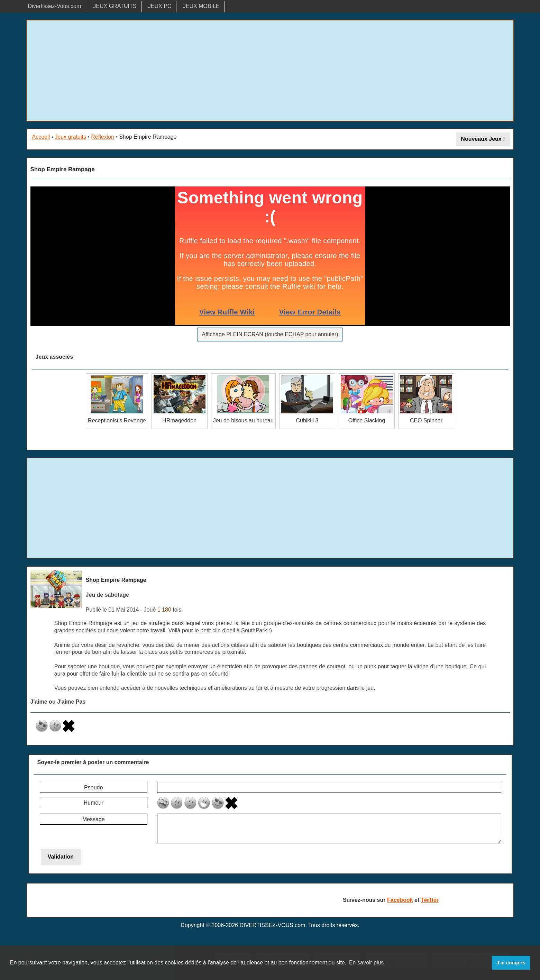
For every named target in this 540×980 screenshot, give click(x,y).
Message (94, 819)
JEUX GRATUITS (115, 6)
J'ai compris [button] (511, 963)
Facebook (400, 900)
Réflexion (103, 137)
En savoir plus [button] (367, 963)
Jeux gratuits (70, 137)
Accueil (41, 137)
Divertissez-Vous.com (55, 6)
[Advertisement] (270, 71)
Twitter (430, 900)
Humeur (94, 803)
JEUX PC (160, 6)
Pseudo (93, 787)
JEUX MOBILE (201, 6)
